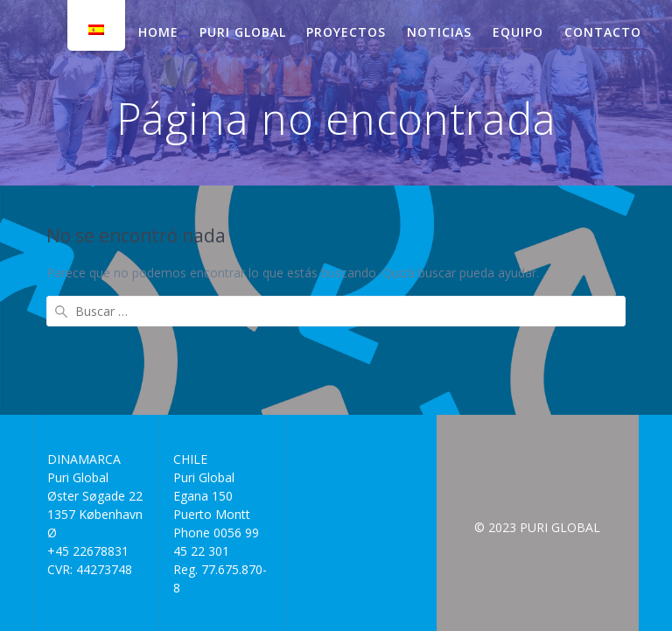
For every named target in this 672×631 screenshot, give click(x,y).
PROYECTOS (346, 32)
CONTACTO (603, 32)
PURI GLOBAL (243, 32)
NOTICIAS (439, 32)
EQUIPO (518, 32)
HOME (158, 32)
